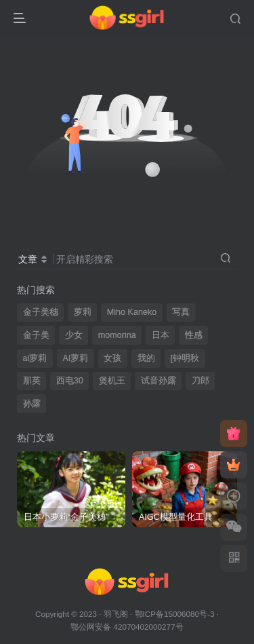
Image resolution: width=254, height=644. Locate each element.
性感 (194, 335)
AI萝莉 (75, 358)
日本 (161, 335)
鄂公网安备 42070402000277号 (127, 627)
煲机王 (112, 381)
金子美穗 (41, 312)
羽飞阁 (116, 614)
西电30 (70, 381)
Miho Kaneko (132, 312)
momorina (117, 335)
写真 (181, 312)
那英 (32, 381)
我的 (146, 358)
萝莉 (83, 312)
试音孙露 (158, 381)
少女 (74, 335)
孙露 (32, 404)
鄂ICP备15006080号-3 (175, 614)
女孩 (112, 358)
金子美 (36, 335)
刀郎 (200, 381)
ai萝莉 (35, 358)
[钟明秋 (185, 358)
